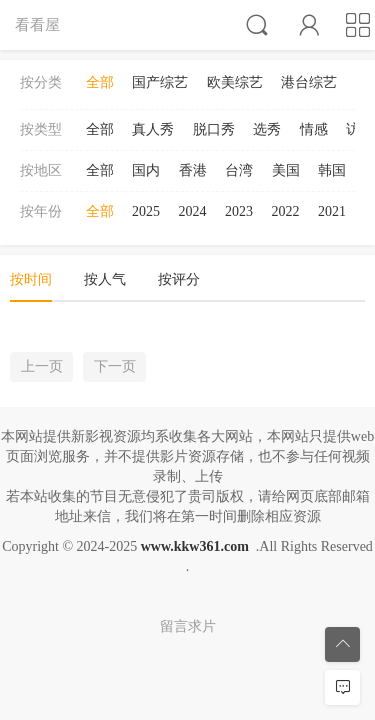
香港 (193, 170)
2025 (146, 211)
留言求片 (188, 626)
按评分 (179, 279)
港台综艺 (309, 82)
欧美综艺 (235, 82)
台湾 (239, 170)
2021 (332, 211)
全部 (100, 82)
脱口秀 (214, 129)
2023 (239, 211)
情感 (314, 129)
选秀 (267, 129)
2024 (193, 211)
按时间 (31, 279)
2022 (286, 211)
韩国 (332, 170)
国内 (146, 170)
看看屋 (37, 24)
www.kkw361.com (195, 546)
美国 (286, 170)
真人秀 (153, 129)
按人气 (105, 279)
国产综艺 (160, 82)
